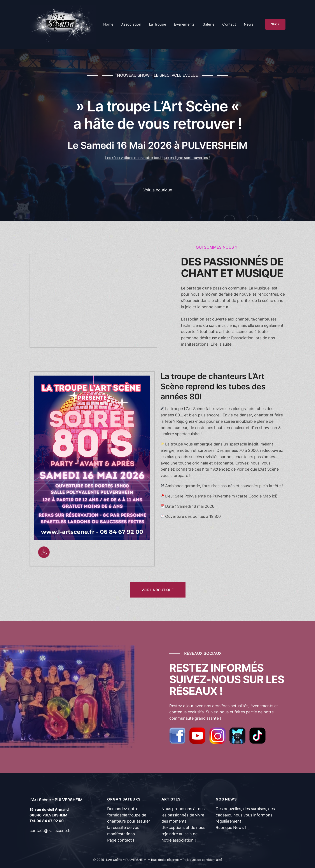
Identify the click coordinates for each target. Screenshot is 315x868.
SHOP (275, 24)
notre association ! (179, 840)
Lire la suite (221, 344)
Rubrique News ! (231, 827)
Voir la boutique (158, 190)
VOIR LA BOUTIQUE (158, 590)
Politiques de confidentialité (202, 860)
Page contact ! (121, 840)
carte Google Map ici (257, 496)
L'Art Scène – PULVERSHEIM (56, 800)
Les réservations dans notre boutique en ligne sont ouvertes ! (157, 161)
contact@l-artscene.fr (50, 831)
